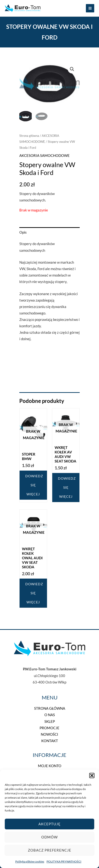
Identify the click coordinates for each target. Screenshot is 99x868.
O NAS (50, 715)
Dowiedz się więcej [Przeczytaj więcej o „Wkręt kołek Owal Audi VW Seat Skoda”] (34, 593)
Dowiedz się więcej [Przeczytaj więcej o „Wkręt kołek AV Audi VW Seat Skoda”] (67, 487)
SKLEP (50, 722)
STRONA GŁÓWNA (50, 708)
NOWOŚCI (49, 734)
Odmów (49, 837)
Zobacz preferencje (50, 850)
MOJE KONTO (50, 766)
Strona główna (29, 136)
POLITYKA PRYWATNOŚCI (64, 861)
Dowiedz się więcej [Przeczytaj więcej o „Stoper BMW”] (34, 485)
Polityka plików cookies (30, 861)
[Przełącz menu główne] (90, 8)
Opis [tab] (23, 232)
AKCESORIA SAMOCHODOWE (44, 156)
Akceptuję (49, 824)
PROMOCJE (49, 728)
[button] (92, 776)
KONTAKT (50, 741)
